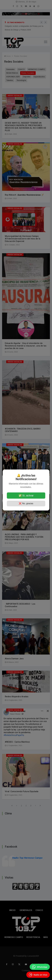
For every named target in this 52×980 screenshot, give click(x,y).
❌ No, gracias (26, 503)
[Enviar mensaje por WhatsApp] (40, 967)
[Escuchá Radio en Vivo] (38, 975)
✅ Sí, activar (26, 496)
